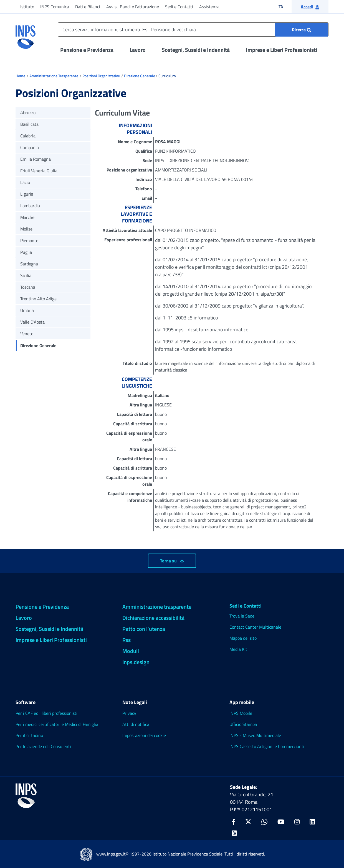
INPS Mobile (241, 713)
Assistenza (209, 7)
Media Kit (238, 649)
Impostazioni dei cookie (144, 735)
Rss (127, 640)
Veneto (27, 334)
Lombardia (30, 206)
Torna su (172, 561)
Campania (30, 147)
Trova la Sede (242, 616)
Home (20, 76)
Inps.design (136, 662)
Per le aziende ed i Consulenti (43, 746)
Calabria (28, 136)
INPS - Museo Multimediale (255, 735)
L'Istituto (26, 7)
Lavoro (138, 50)
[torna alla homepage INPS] (26, 35)
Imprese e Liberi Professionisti (281, 50)
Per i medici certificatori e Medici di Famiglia (57, 724)
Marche (27, 217)
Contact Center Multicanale (255, 627)
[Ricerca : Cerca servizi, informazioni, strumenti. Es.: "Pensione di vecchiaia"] (302, 30)
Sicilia (26, 275)
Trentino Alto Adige (38, 299)
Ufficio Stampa (243, 724)
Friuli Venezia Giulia (39, 171)
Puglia (26, 252)
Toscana (28, 287)
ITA (284, 7)
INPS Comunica (55, 7)
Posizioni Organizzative (101, 76)
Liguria (27, 194)
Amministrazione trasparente (157, 607)
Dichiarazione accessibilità (153, 618)
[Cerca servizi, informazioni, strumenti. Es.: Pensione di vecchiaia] (193, 30)
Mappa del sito (243, 638)
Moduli (131, 651)
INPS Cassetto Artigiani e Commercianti (267, 746)
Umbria (27, 310)
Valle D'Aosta (32, 322)
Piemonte (29, 240)
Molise (26, 229)
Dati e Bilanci (88, 7)
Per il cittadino (29, 735)
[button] (310, 7)
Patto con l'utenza (144, 629)
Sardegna (29, 264)
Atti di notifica (136, 724)
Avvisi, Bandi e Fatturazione (133, 7)
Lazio (25, 182)
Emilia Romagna (36, 159)
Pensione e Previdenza (87, 50)
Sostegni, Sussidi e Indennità (196, 50)
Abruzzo (28, 112)
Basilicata (29, 124)
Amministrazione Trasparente (54, 76)
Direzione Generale (140, 76)
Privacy (129, 713)
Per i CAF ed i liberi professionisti (46, 713)
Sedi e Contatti (179, 7)
